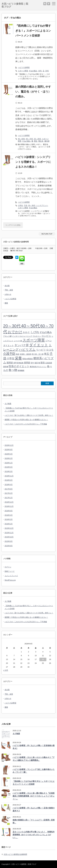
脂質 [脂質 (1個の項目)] (36, 363)
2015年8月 (9, 546)
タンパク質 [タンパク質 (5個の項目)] (22, 345)
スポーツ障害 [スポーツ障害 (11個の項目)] (34, 340)
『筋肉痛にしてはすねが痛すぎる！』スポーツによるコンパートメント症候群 (33, 31)
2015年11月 (9, 533)
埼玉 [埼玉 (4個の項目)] (47, 354)
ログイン (8, 567)
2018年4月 (9, 485)
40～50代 (21, 139)
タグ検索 (8, 404)
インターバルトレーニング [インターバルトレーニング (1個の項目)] (22, 336)
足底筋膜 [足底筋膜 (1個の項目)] (49, 363)
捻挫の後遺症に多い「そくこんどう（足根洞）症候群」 (34, 821)
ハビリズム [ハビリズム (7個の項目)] (27, 349)
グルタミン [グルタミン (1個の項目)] (37, 336)
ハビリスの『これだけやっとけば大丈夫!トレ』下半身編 (26, 424)
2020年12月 (9, 445)
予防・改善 (9, 290)
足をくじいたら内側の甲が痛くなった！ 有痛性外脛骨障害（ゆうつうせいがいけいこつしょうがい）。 (34, 835)
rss (45, 4)
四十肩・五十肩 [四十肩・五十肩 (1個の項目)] (38, 354)
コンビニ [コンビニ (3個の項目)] (46, 336)
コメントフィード (11, 576)
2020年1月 (9, 463)
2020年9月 (9, 450)
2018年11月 (9, 476)
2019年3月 (9, 471)
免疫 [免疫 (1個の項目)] (17, 354)
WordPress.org (10, 580)
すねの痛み (33, 71)
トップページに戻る (13, 225)
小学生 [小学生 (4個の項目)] (11, 358)
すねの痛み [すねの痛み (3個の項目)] (46, 332)
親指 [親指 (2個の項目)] (43, 363)
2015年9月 (9, 541)
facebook (49, 4)
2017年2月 (9, 493)
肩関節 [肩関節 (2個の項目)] (27, 363)
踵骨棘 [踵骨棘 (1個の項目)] (6, 367)
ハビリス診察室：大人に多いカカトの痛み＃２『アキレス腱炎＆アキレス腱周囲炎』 (34, 759)
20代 (47, 71)
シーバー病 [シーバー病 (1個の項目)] (18, 341)
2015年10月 (9, 537)
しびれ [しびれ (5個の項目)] (35, 332)
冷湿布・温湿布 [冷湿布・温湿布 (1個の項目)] (25, 354)
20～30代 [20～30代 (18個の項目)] (12, 326)
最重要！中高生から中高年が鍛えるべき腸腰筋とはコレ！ (26, 420)
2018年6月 (9, 480)
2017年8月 (9, 489)
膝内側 (47, 141)
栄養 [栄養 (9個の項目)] (18, 358)
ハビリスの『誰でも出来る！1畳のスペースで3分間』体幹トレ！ (29, 415)
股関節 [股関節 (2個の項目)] (10, 363)
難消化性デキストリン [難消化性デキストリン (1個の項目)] (38, 367)
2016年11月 (9, 506)
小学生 (20, 205)
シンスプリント (42, 205)
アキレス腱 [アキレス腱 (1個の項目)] (7, 336)
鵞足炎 (41, 141)
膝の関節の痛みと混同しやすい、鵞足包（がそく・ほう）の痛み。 (33, 92)
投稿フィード (10, 571)
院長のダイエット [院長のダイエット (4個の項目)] (19, 366)
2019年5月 (9, 467)
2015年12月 (9, 528)
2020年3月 (9, 454)
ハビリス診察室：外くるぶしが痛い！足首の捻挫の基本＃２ (34, 809)
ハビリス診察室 (24, 67)
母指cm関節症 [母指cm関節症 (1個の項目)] (28, 359)
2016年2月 (9, 524)
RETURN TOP (47, 234)
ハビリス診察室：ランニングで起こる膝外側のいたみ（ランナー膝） (34, 771)
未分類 (7, 286)
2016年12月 (9, 502)
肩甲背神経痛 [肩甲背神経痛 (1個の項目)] (18, 363)
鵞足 (36, 141)
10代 (40, 71)
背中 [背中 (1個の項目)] (32, 363)
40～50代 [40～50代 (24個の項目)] (30, 326)
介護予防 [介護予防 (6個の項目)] (9, 354)
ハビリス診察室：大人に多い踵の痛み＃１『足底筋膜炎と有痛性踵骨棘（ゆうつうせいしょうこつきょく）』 (34, 796)
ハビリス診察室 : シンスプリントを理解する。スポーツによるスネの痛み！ (33, 162)
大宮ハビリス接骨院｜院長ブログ (24, 864)
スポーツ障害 (23, 71)
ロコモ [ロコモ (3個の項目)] (50, 350)
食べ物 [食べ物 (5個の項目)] (13, 370)
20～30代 (37, 139)
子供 (26, 205)
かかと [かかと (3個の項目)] (26, 332)
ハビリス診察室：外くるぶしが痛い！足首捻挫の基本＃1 (34, 747)
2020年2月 (9, 458)
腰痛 (6, 303)
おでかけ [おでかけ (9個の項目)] (15, 332)
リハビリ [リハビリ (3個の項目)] (41, 350)
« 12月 (6, 670)
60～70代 (29, 139)
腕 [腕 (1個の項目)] (39, 363)
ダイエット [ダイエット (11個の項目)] (39, 345)
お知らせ (8, 294)
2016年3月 (9, 519)
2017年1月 (9, 498)
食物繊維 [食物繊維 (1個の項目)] (21, 370)
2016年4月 (9, 515)
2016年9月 (9, 511)
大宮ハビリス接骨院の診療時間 (15, 854)
